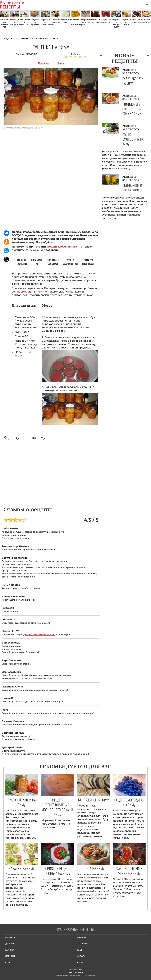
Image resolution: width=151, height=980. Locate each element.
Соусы (9, 962)
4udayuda (31, 54)
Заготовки (83, 944)
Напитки (10, 956)
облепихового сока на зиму (40, 634)
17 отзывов (43, 63)
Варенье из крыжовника (45, 22)
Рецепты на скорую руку (116, 23)
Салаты (81, 956)
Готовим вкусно (75, 930)
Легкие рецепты (146, 21)
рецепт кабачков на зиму (65, 247)
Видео (61, 63)
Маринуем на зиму (86, 21)
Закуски (10, 950)
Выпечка (10, 937)
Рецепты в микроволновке (25, 22)
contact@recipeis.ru (75, 972)
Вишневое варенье (136, 21)
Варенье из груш (96, 21)
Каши (80, 950)
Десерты (10, 944)
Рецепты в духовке (35, 22)
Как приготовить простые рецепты (16, 5)
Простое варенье (55, 21)
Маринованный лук (65, 21)
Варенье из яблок (126, 22)
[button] (147, 4)
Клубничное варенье (106, 21)
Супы (80, 962)
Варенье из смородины (15, 22)
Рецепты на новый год (5, 23)
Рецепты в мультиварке (75, 22)
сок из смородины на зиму (29, 292)
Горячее (82, 937)
